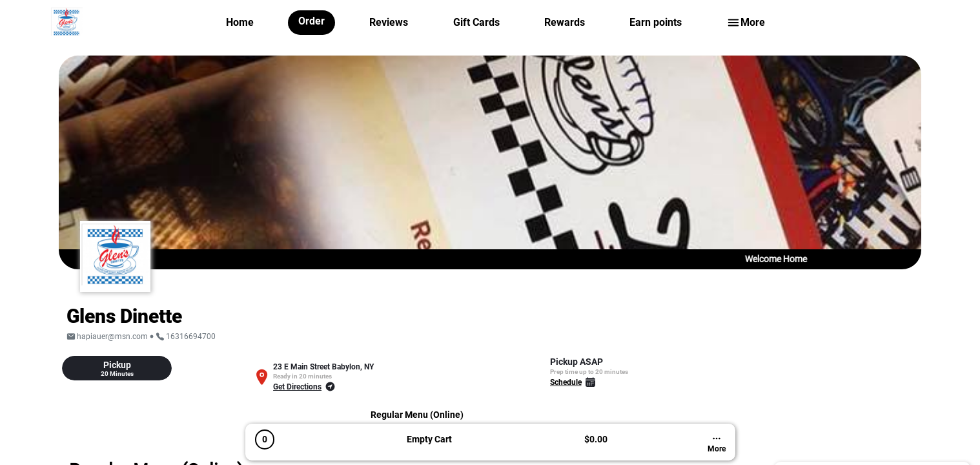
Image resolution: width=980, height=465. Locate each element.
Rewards (565, 22)
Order (311, 21)
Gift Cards (476, 22)
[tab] (117, 368)
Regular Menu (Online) (417, 415)
